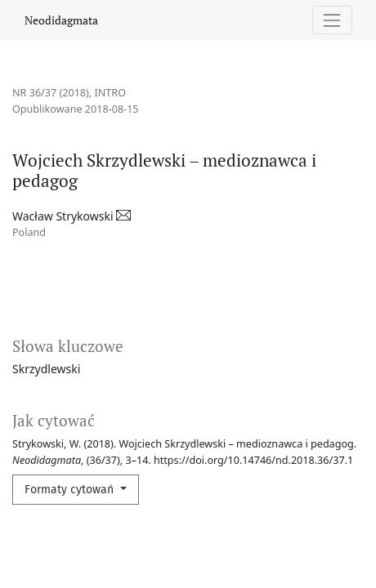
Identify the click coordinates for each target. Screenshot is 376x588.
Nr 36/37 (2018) (51, 93)
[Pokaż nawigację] (332, 20)
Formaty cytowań (71, 490)
